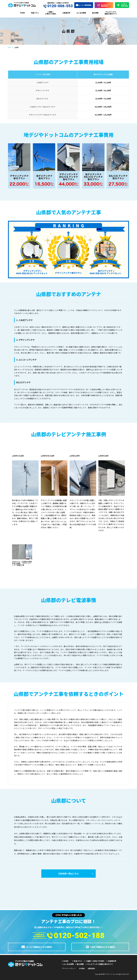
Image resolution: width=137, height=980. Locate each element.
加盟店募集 (91, 968)
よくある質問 (81, 13)
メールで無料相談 (84, 5)
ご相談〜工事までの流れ (51, 13)
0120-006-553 (58, 6)
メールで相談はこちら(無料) (37, 947)
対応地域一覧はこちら (76, 874)
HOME (22, 13)
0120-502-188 (76, 935)
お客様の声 (66, 13)
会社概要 (82, 968)
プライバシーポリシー (69, 968)
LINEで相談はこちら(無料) (100, 947)
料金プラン (35, 13)
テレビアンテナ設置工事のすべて (111, 13)
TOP (9, 47)
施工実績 (95, 13)
